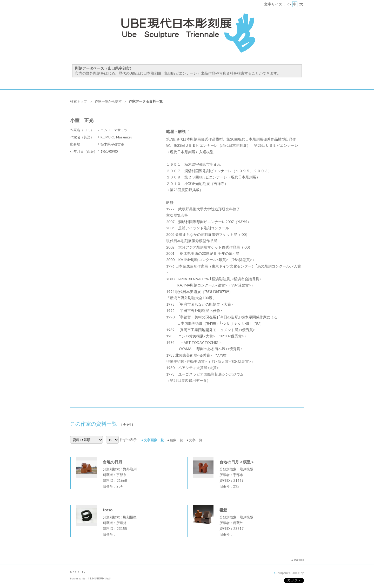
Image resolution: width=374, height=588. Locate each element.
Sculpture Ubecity (290, 573)
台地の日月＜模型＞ (237, 462)
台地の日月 (113, 462)
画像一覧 (176, 440)
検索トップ (79, 101)
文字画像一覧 (154, 440)
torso (108, 510)
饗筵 (223, 510)
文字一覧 (196, 440)
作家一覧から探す (108, 101)
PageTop (299, 560)
